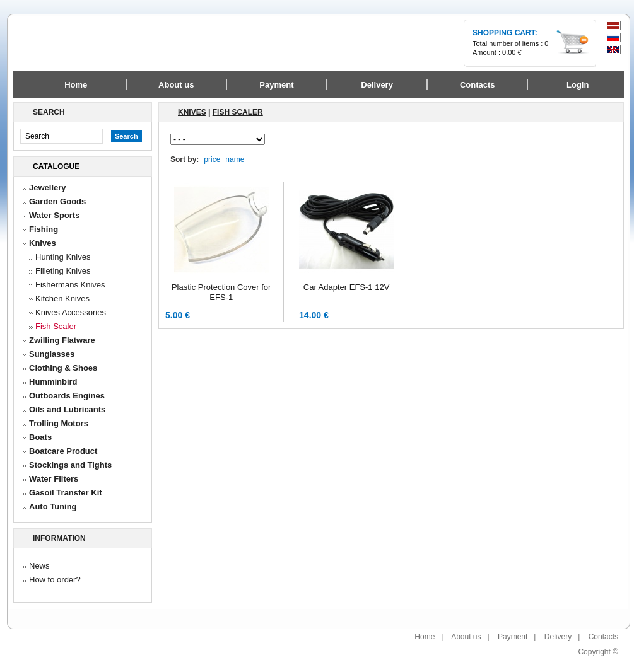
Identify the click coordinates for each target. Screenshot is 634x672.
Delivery (558, 637)
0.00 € (512, 52)
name (235, 159)
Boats (40, 437)
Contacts (603, 637)
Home (76, 85)
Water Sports (54, 215)
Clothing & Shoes (63, 368)
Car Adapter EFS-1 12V (347, 287)
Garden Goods (57, 201)
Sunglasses (52, 354)
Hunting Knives (63, 257)
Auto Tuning (53, 507)
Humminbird (53, 382)
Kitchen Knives (62, 298)
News (39, 566)
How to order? (55, 580)
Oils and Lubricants (67, 409)
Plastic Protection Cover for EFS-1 (221, 292)
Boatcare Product (63, 451)
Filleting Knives (63, 271)
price (212, 159)
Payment (513, 637)
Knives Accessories (71, 312)
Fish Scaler (56, 326)
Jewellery (48, 188)
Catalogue (56, 166)
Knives (43, 243)
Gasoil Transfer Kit (66, 493)
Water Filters (54, 479)
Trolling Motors (59, 423)
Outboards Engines (67, 396)
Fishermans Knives (70, 285)
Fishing (44, 229)
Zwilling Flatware (62, 340)
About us (466, 637)
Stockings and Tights (70, 465)
